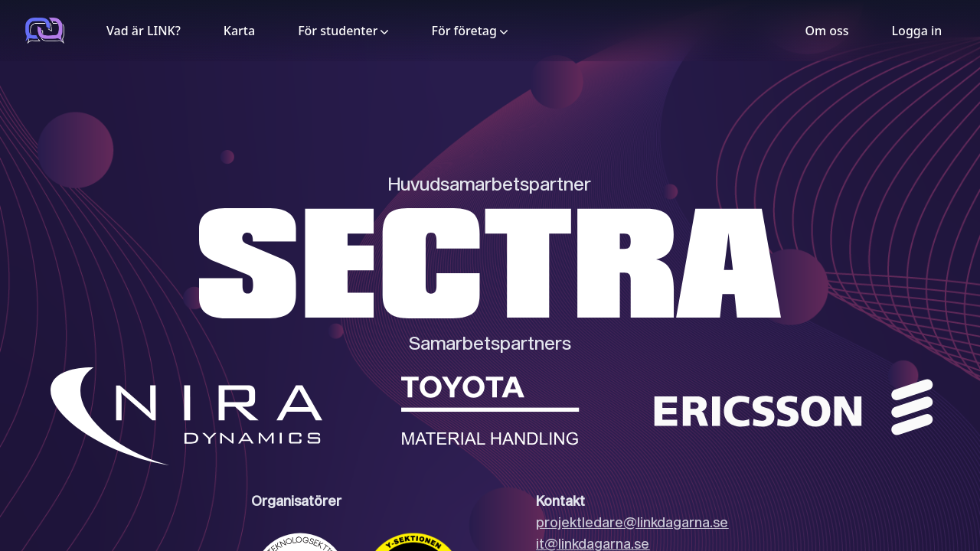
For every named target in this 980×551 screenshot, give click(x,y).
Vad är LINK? (144, 31)
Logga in (917, 31)
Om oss (826, 31)
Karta (239, 31)
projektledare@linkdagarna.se (632, 522)
